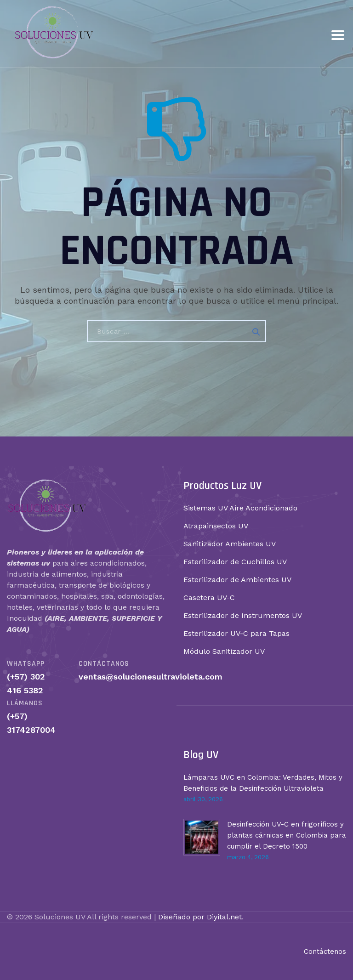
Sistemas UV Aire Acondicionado (240, 508)
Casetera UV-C (209, 598)
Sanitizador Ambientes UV (230, 544)
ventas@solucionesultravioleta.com (151, 677)
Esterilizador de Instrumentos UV (243, 615)
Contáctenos (325, 952)
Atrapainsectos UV (216, 526)
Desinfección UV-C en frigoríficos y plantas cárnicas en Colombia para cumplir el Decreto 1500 (287, 835)
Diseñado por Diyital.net (200, 917)
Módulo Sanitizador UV (224, 651)
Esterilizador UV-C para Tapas (236, 633)
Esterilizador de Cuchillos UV (235, 562)
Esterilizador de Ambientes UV (237, 580)
